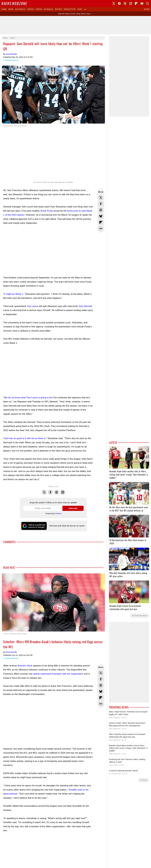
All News (144, 780)
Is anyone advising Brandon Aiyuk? (124, 771)
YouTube (142, 3)
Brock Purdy (47, 211)
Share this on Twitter (101, 198)
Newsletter (70, 9)
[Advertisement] (48, 250)
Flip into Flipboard (101, 222)
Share (147, 9)
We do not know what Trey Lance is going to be (28, 398)
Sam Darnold (85, 306)
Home (4, 9)
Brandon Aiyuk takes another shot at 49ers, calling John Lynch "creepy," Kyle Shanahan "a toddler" (128, 748)
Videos (31, 9)
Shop (80, 9)
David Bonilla (11, 54)
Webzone (14, 3)
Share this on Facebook (101, 204)
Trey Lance (32, 306)
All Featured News (140, 616)
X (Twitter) (114, 3)
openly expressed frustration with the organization (58, 674)
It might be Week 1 (13, 294)
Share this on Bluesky (101, 216)
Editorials (20, 9)
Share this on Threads (101, 210)
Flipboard (136, 3)
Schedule (48, 9)
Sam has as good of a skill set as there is (25, 438)
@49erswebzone (12, 60)
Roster (58, 9)
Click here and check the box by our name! (67, 526)
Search (148, 3)
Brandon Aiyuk (25, 666)
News (11, 9)
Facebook (50, 491)
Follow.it (58, 513)
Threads (57, 491)
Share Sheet (101, 228)
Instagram (63, 491)
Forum (39, 9)
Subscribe (73, 508)
